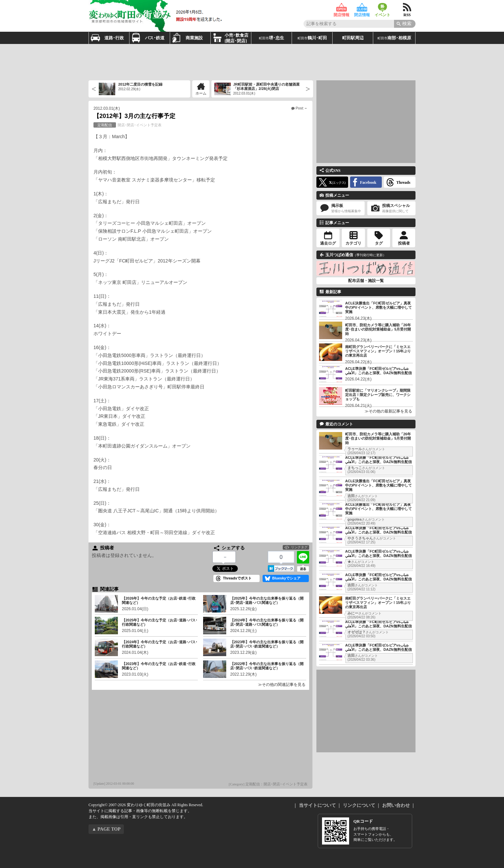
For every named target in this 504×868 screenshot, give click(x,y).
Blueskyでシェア (286, 578)
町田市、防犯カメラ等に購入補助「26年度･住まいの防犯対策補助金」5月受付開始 (378, 329)
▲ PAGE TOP (106, 829)
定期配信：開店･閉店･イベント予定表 (276, 784)
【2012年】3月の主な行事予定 (134, 116)
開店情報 (342, 7)
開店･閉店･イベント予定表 (127, 125)
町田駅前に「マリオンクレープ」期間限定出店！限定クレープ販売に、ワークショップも (378, 395)
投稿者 (404, 243)
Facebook (368, 182)
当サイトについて (317, 805)
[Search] (405, 24)
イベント (382, 7)
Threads (403, 182)
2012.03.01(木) (107, 108)
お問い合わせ (396, 805)
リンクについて (359, 805)
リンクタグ (299, 547)
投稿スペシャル (391, 208)
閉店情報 (362, 7)
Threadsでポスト (237, 578)
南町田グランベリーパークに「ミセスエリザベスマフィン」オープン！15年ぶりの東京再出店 (378, 351)
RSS (407, 7)
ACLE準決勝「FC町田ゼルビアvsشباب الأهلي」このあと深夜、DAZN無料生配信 (378, 371)
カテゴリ (353, 243)
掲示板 (341, 208)
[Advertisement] (252, 62)
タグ (379, 243)
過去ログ (328, 243)
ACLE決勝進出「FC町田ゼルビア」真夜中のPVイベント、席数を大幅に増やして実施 (378, 307)
